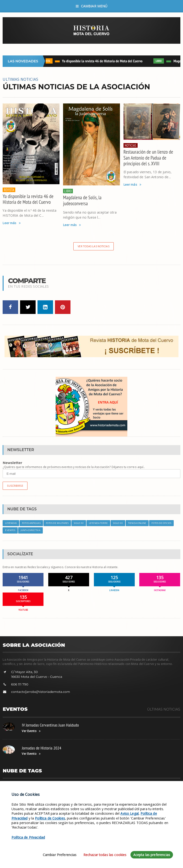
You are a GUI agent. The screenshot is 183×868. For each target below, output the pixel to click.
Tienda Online (137, 523)
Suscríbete (44, 786)
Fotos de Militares (57, 523)
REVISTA (47, 61)
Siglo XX (118, 523)
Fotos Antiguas (31, 523)
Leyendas (11, 523)
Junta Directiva (30, 530)
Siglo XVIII (26, 786)
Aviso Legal (64, 862)
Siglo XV (79, 523)
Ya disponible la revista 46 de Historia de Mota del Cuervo (104, 61)
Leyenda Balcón (162, 786)
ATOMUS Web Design (167, 862)
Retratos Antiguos (135, 786)
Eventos (10, 530)
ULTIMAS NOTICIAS (20, 79)
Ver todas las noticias (93, 246)
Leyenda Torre (98, 523)
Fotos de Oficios (161, 523)
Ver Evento (31, 731)
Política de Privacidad (88, 862)
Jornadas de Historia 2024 (41, 748)
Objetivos (80, 786)
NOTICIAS (131, 145)
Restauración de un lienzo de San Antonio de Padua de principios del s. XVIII (148, 158)
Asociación (62, 786)
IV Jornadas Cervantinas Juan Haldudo (50, 725)
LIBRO (160, 61)
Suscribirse (15, 486)
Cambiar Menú (92, 6)
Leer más (11, 223)
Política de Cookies (118, 862)
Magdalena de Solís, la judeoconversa (82, 200)
